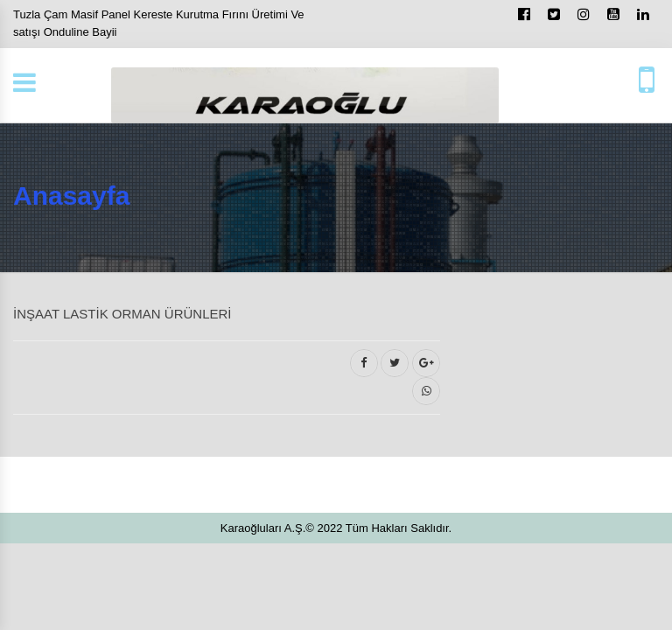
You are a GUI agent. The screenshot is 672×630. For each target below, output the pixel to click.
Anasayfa (71, 196)
